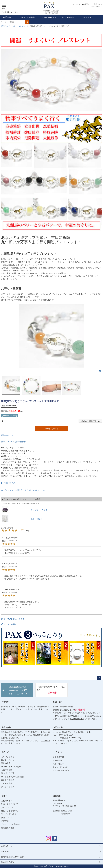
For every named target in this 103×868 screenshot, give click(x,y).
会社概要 (57, 796)
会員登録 (86, 4)
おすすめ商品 (28, 17)
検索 (27, 22)
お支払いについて (9, 807)
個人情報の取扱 (8, 862)
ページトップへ (99, 678)
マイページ (68, 17)
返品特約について (9, 435)
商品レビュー (58, 764)
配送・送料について (10, 804)
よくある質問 (7, 783)
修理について (7, 818)
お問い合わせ (7, 846)
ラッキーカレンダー (61, 770)
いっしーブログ (8, 787)
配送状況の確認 (8, 828)
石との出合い (7, 763)
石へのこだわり (8, 757)
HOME (3, 26)
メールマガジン (96, 7)
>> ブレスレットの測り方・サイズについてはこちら (23, 490)
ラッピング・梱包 (9, 814)
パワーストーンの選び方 (11, 767)
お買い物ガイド (49, 17)
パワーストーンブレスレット (18, 26)
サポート (5, 796)
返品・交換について (10, 811)
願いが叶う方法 (8, 773)
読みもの (5, 752)
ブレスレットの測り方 (10, 824)
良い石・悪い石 (8, 760)
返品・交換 (6, 727)
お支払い (5, 702)
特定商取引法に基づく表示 (12, 857)
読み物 (7, 17)
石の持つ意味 (7, 770)
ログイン (77, 4)
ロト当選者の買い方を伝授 (12, 777)
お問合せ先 (58, 727)
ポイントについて (60, 767)
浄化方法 (5, 821)
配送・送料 (58, 702)
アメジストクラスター (40, 510)
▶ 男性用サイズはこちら (12, 483)
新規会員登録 (58, 757)
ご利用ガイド (97, 4)
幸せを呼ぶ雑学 (8, 780)
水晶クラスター (37, 519)
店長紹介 (66, 814)
